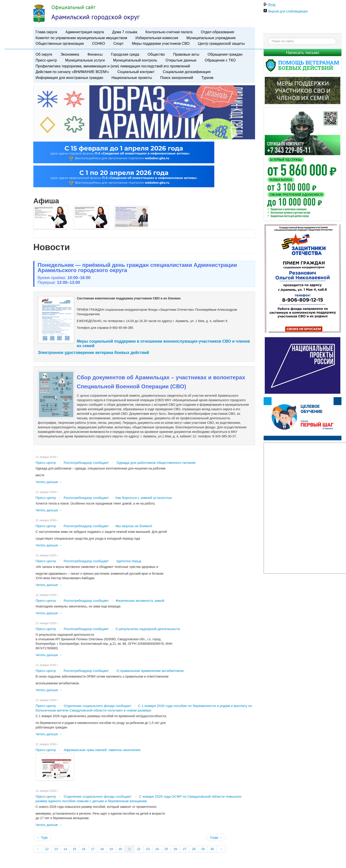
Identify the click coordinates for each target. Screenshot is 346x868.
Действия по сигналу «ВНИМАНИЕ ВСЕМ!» (72, 72)
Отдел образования (217, 32)
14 (65, 847)
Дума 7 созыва (125, 32)
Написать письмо (303, 53)
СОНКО (99, 43)
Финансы (95, 54)
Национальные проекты (132, 78)
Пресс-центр (46, 60)
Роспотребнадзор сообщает (86, 461)
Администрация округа (85, 32)
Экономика (70, 54)
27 (185, 847)
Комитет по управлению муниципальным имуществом (81, 38)
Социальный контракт (136, 72)
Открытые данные (181, 60)
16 (84, 847)
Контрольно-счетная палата (169, 32)
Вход (272, 5)
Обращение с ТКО (220, 60)
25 (166, 847)
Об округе (44, 54)
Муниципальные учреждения (211, 38)
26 (175, 847)
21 (129, 847)
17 (93, 847)
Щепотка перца (129, 559)
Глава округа (46, 32)
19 (111, 847)
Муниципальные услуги (85, 60)
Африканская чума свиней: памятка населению (102, 748)
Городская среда (125, 54)
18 (102, 847)
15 (74, 847)
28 (194, 847)
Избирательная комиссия (157, 38)
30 (212, 847)
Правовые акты (186, 54)
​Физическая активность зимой (140, 599)
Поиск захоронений (177, 78)
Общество (156, 54)
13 (56, 847)
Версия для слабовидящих (288, 11)
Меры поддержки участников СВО (161, 43)
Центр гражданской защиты (221, 43)
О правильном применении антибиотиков (150, 669)
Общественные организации (60, 43)
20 (120, 847)
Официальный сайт (73, 7)
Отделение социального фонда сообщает (97, 704)
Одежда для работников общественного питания (156, 461)
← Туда (42, 836)
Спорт (118, 43)
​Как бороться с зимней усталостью (144, 496)
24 (157, 847)
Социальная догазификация (187, 72)
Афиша (46, 201)
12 (47, 847)
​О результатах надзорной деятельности (148, 627)
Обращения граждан (225, 54)
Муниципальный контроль (135, 60)
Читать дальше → (49, 480)
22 (139, 847)
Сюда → (216, 836)
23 (148, 847)
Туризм (207, 78)
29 (203, 847)
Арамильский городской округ (95, 17)
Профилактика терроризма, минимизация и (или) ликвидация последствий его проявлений (113, 66)
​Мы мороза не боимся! (134, 524)
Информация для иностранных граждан (69, 78)
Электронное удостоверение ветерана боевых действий (93, 351)
